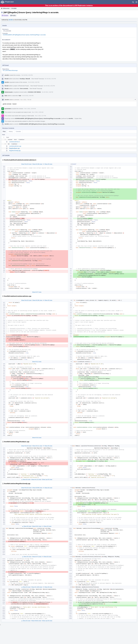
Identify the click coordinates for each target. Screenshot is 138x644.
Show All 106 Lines (37, 300)
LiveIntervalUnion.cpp (15, 146)
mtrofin (11, 20)
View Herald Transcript (38, 79)
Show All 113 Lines (36, 480)
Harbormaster (9, 92)
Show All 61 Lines (37, 526)
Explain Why (78, 118)
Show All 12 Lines (37, 362)
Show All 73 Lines (37, 557)
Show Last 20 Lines (47, 480)
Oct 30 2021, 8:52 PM (27, 75)
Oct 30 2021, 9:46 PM (47, 92)
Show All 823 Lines (36, 621)
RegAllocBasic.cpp (14, 148)
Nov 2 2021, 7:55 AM (26, 100)
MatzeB (28, 79)
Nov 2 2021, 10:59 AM (30, 109)
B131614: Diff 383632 (35, 92)
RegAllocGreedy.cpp (15, 151)
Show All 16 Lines (37, 438)
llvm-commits (24, 89)
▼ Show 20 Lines (48, 164)
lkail (6, 96)
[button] (136, 2)
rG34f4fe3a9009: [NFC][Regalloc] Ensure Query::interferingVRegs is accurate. (24, 35)
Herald (7, 79)
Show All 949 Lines (37, 488)
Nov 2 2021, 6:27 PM (40, 116)
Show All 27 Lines (37, 292)
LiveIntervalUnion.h (15, 142)
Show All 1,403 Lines (37, 587)
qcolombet (8, 31)
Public (14, 15)
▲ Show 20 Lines (26, 480)
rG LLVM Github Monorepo (10, 70)
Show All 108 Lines (37, 164)
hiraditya (22, 79)
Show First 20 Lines (26, 164)
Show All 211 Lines (37, 446)
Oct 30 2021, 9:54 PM (28, 96)
